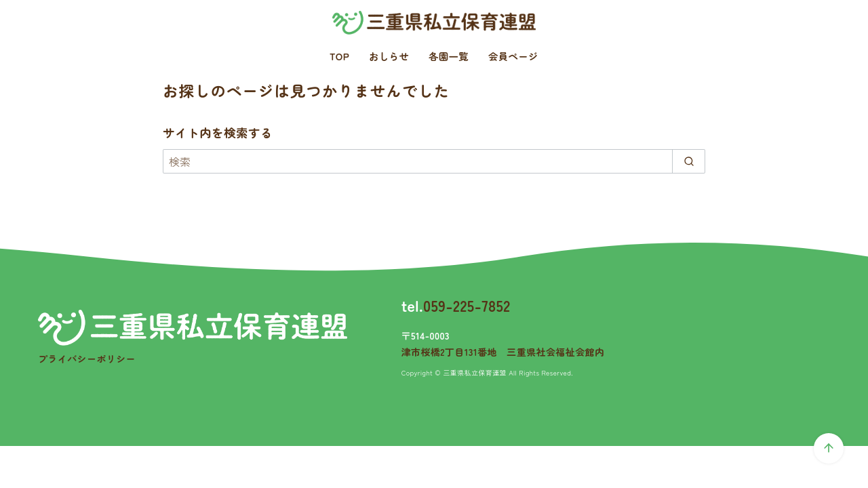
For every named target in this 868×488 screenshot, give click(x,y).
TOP (339, 56)
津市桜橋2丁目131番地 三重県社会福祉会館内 (503, 352)
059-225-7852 (467, 305)
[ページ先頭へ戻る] (829, 448)
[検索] (434, 161)
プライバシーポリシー (87, 359)
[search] (689, 161)
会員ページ (513, 56)
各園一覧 (449, 56)
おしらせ (389, 56)
